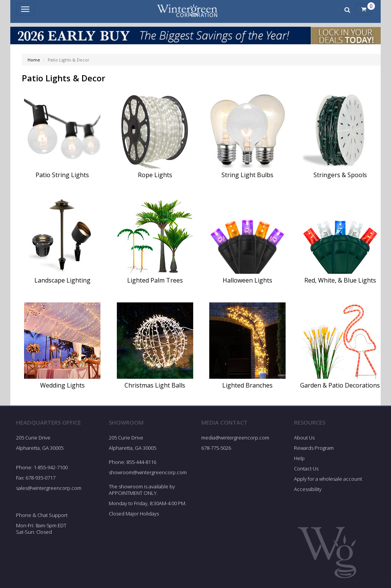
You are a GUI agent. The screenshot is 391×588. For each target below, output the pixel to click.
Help (299, 458)
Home (34, 60)
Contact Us (306, 468)
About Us (304, 438)
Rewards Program (314, 448)
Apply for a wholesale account (328, 479)
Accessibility (308, 489)
